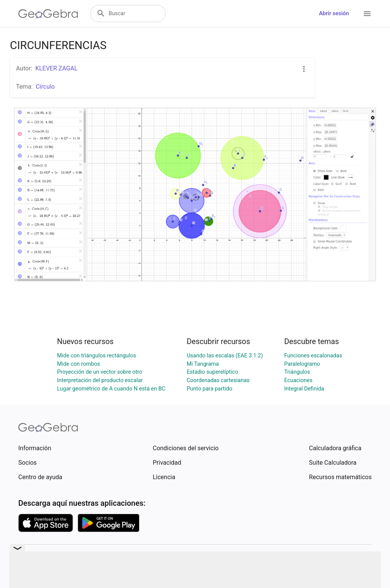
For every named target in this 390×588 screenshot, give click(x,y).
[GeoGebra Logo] (48, 14)
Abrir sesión (334, 14)
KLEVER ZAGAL (57, 68)
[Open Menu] (367, 14)
